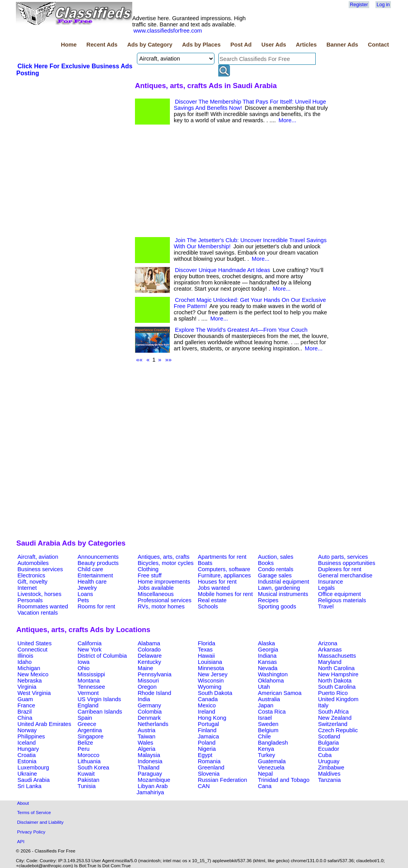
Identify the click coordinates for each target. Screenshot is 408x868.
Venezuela (271, 768)
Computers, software (224, 569)
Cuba (325, 755)
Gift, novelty (32, 582)
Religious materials (342, 600)
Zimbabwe (331, 768)
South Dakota (215, 693)
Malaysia (149, 755)
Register (359, 5)
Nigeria (207, 749)
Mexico (207, 705)
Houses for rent (217, 582)
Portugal (208, 724)
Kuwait (86, 774)
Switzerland (333, 724)
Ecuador (329, 749)
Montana (89, 681)
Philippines (31, 736)
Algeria (147, 749)
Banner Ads (342, 45)
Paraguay (150, 774)
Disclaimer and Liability (40, 822)
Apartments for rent (222, 557)
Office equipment (340, 594)
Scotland (329, 736)
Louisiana (210, 662)
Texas (205, 650)
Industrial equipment (284, 582)
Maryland (330, 662)
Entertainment (95, 575)
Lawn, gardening (279, 588)
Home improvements (164, 582)
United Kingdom (338, 699)
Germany (149, 705)
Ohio (84, 668)
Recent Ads (102, 45)
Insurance (330, 582)
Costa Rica (272, 712)
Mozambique (154, 780)
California (90, 643)
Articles (306, 45)
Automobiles (33, 563)
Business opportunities (347, 563)
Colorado (149, 650)
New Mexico (33, 674)
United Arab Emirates (44, 724)
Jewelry (87, 588)
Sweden (268, 724)
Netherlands (153, 724)
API (21, 841)
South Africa (333, 712)
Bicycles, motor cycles (166, 563)
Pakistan (88, 780)
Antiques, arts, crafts (164, 557)
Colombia (150, 712)
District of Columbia (102, 656)
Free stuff (150, 575)
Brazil (25, 712)
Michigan (29, 668)
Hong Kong (212, 718)
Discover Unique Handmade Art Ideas (222, 270)
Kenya (266, 749)
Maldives (329, 774)
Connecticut (32, 650)
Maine (145, 668)
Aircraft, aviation (38, 557)
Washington (273, 674)
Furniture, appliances (224, 575)
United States (35, 643)
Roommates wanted (43, 606)
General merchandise (345, 575)
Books (266, 563)
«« (139, 360)
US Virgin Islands (99, 699)
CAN (204, 786)
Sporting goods (277, 606)
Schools (208, 606)
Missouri (148, 681)
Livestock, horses (39, 594)
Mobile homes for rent (225, 594)
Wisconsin (211, 681)
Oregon (147, 687)
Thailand (149, 768)
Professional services (164, 600)
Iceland (27, 743)
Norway (27, 730)
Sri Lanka (29, 786)
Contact (378, 45)
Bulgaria (328, 743)
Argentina (90, 730)
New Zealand (335, 718)
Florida (207, 643)
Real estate (212, 600)
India (144, 699)
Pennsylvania (155, 674)
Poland (207, 743)
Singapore (91, 736)
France (26, 705)
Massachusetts (337, 656)
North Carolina (336, 668)
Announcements (98, 557)
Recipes (268, 600)
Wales (145, 743)
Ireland (207, 712)
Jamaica (208, 736)
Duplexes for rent (340, 569)
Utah (264, 687)
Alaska (266, 643)
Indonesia (150, 761)
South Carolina (337, 687)
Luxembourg (33, 768)
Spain (85, 718)
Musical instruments (283, 594)
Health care (92, 582)
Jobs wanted (214, 588)
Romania (209, 761)
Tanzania (329, 780)
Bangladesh (273, 743)
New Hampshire (338, 674)
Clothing (148, 569)
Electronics (31, 575)
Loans (85, 594)
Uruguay (329, 761)
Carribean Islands (100, 712)
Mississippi (91, 674)
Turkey (266, 755)
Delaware (150, 656)
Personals (30, 600)
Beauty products (98, 563)
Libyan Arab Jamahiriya (152, 789)
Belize (85, 743)
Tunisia (87, 786)
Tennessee (91, 687)
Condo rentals (276, 569)
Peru (84, 749)
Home (69, 45)
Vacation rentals (38, 613)
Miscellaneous (156, 594)
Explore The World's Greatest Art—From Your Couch (241, 330)
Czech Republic (338, 730)
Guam (25, 699)
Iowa (84, 662)
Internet (27, 588)
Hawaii (206, 656)
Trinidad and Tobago (284, 780)
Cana (265, 786)
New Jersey (213, 674)
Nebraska (30, 681)
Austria (147, 730)
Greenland (211, 768)
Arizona (328, 643)
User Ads (274, 45)
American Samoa (280, 693)
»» (168, 360)
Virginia (27, 687)
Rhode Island (154, 693)
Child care (90, 569)
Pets (83, 600)
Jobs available (156, 588)
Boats (205, 563)
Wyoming (210, 687)
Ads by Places (201, 45)
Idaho (25, 662)
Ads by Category (150, 45)
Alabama (149, 643)
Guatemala (272, 761)
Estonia (27, 761)
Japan (266, 705)
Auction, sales (276, 557)
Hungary (28, 749)
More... (287, 120)
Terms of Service (34, 812)
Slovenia (209, 774)
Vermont (88, 693)
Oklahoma (271, 681)
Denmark (149, 718)
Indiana (267, 656)
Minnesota (211, 668)
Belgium (268, 730)
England (88, 705)
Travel (326, 606)
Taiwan (147, 736)
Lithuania (89, 761)
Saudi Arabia (34, 780)
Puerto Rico (333, 693)
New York (90, 650)
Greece (87, 724)
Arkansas (330, 650)
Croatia (27, 755)
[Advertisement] (74, 135)
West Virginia (34, 693)
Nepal (265, 774)
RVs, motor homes (161, 606)
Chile (264, 736)
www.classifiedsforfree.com (168, 31)
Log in (383, 5)
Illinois (25, 656)
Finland (207, 730)
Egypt (205, 755)
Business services (40, 569)
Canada (208, 699)
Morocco (88, 755)
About (23, 803)
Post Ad (241, 45)
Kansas (267, 662)
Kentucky (149, 662)
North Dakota (335, 681)
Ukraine (27, 774)
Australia (269, 699)
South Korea (93, 768)
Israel (265, 718)
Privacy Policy (31, 832)
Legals (326, 588)
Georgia (268, 650)
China (25, 718)
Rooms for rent (96, 606)
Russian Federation (222, 780)
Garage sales (275, 575)
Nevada (268, 668)
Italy (323, 705)
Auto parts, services (343, 557)
